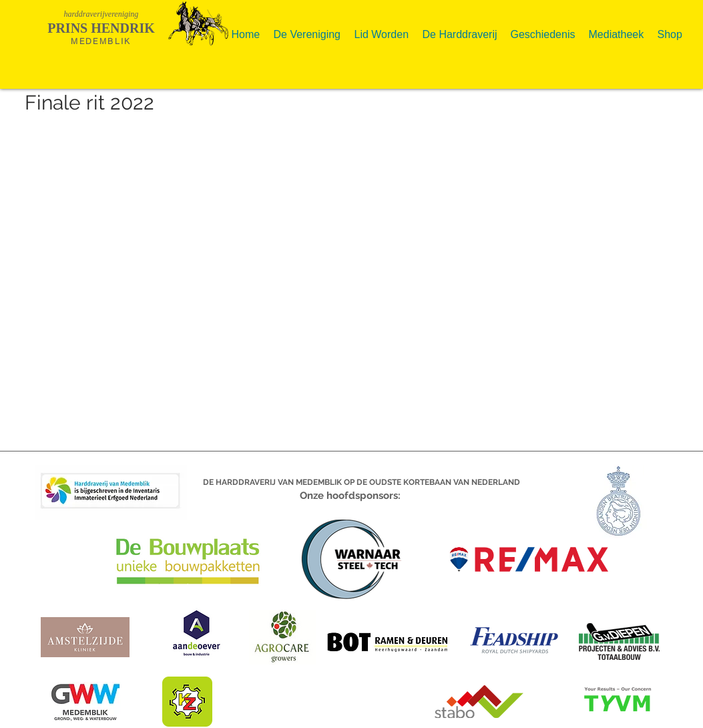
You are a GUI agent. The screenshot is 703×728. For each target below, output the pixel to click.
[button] (307, 29)
